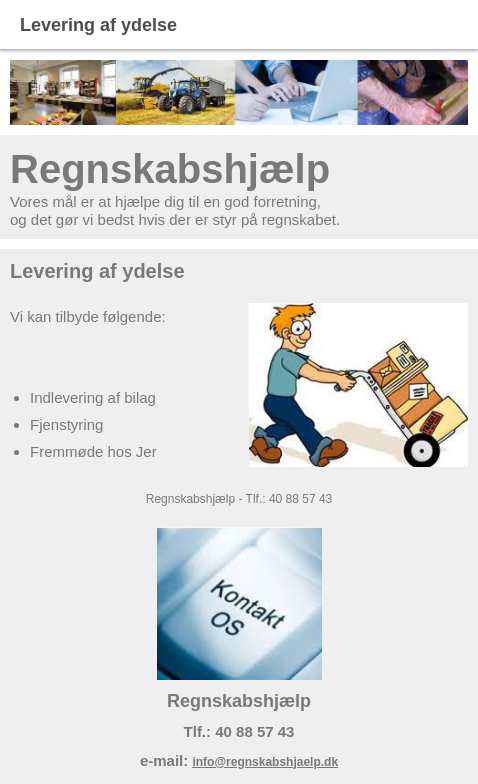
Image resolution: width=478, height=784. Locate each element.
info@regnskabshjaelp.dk (265, 762)
